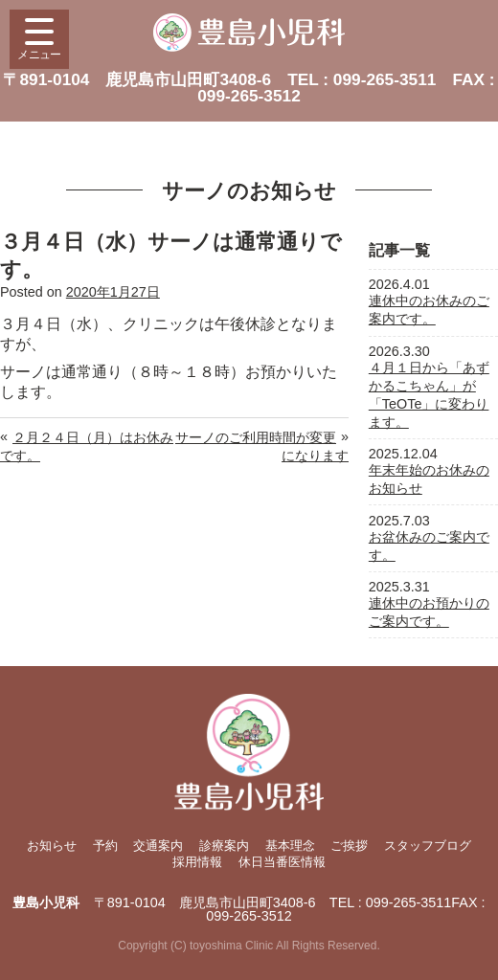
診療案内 (224, 846)
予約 (105, 846)
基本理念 (290, 846)
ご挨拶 (349, 846)
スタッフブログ (428, 846)
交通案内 (158, 846)
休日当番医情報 (282, 862)
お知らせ (52, 846)
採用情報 (197, 862)
